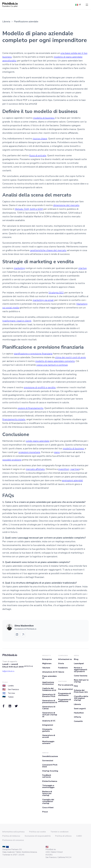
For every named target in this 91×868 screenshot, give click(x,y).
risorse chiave (40, 139)
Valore (61, 672)
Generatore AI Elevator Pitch (49, 695)
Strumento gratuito (47, 730)
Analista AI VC (49, 721)
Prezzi (45, 812)
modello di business (44, 118)
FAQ (76, 686)
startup (83, 268)
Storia (61, 664)
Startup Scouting (50, 771)
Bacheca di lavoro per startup (47, 793)
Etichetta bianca (50, 781)
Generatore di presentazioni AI (50, 702)
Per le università (66, 685)
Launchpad (79, 664)
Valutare (46, 668)
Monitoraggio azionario (48, 742)
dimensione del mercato (66, 205)
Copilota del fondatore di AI (49, 689)
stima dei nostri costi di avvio (70, 357)
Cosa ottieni (48, 808)
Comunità (78, 721)
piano (57, 452)
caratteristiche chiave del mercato (48, 250)
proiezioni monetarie (29, 452)
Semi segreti (80, 709)
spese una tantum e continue (52, 365)
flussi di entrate (38, 155)
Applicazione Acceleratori (48, 683)
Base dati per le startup (81, 681)
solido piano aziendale (38, 441)
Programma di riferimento (64, 694)
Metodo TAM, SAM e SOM (29, 209)
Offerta (77, 717)
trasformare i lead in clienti (17, 321)
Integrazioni (48, 725)
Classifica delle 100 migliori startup (81, 698)
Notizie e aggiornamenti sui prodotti (81, 670)
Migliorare (47, 664)
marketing (19, 268)
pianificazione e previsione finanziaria (33, 354)
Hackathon (79, 713)
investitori (64, 469)
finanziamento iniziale (14, 419)
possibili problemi (12, 460)
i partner (75, 469)
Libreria (77, 704)
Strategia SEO (56, 293)
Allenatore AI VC (50, 672)
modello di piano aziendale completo (55, 361)
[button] (87, 5)
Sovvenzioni (48, 761)
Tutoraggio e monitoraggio (48, 786)
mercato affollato (35, 469)
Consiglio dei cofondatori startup (48, 801)
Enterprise (47, 659)
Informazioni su (65, 659)
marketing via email (43, 300)
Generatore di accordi (49, 736)
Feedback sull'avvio (47, 776)
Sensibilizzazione (50, 756)
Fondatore (63, 668)
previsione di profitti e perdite (40, 387)
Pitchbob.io (10, 655)
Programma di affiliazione (64, 700)
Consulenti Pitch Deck (50, 766)
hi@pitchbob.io (8, 671)
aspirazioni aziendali (72, 480)
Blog (76, 659)
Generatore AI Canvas (49, 708)
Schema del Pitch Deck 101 (81, 691)
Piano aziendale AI (49, 677)
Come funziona (81, 676)
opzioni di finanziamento (30, 408)
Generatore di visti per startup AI (50, 715)
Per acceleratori (66, 689)
